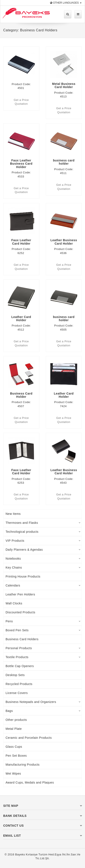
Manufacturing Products (23, 765)
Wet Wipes (13, 774)
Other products (16, 720)
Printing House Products (23, 576)
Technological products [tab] (43, 532)
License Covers (17, 693)
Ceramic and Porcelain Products (29, 738)
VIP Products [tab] (43, 541)
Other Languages (66, 3)
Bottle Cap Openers (20, 666)
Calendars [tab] (43, 585)
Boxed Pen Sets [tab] (43, 630)
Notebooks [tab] (43, 559)
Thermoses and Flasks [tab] (43, 523)
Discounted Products (20, 612)
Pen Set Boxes (16, 756)
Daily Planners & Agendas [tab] (43, 550)
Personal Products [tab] (43, 648)
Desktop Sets (15, 675)
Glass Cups (14, 747)
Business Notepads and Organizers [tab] (43, 702)
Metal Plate (14, 729)
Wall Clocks (14, 603)
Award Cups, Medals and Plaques (30, 782)
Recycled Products (19, 684)
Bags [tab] (43, 711)
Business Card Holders (22, 639)
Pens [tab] (43, 621)
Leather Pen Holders (20, 594)
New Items (13, 514)
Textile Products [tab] (43, 657)
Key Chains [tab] (43, 568)
